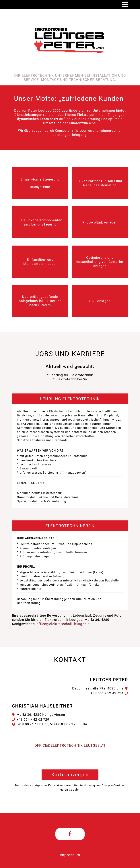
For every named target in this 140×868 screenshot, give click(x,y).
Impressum (70, 855)
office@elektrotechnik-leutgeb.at (64, 624)
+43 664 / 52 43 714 (107, 693)
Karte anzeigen (70, 775)
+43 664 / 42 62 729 (33, 719)
